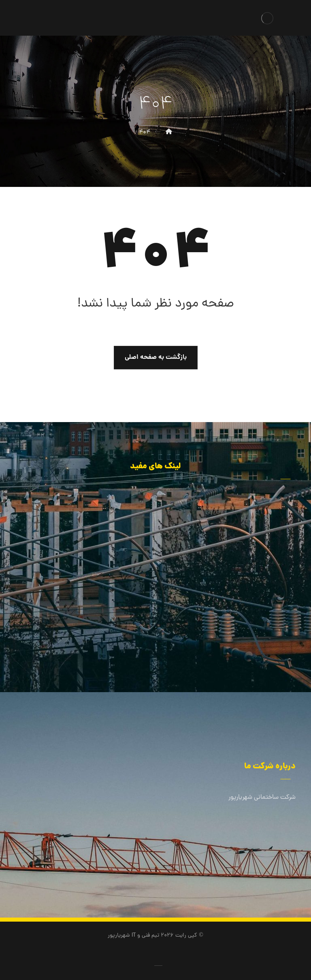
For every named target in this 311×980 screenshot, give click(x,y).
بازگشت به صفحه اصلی (156, 357)
